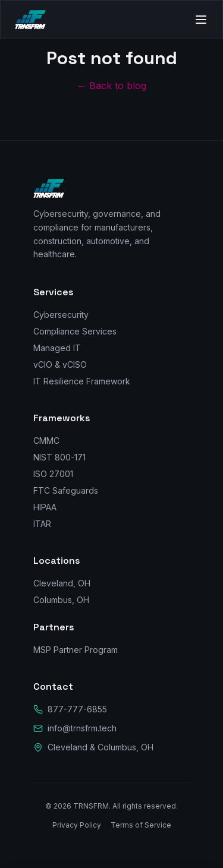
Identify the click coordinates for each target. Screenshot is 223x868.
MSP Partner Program (76, 650)
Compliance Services (75, 331)
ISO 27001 (53, 474)
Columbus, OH (61, 600)
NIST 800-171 (59, 457)
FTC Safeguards (66, 490)
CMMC (46, 441)
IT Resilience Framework (82, 381)
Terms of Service (141, 825)
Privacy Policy (77, 825)
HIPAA (45, 507)
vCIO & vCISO (60, 364)
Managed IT (57, 348)
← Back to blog (111, 86)
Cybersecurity (61, 315)
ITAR (42, 524)
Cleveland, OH (62, 583)
